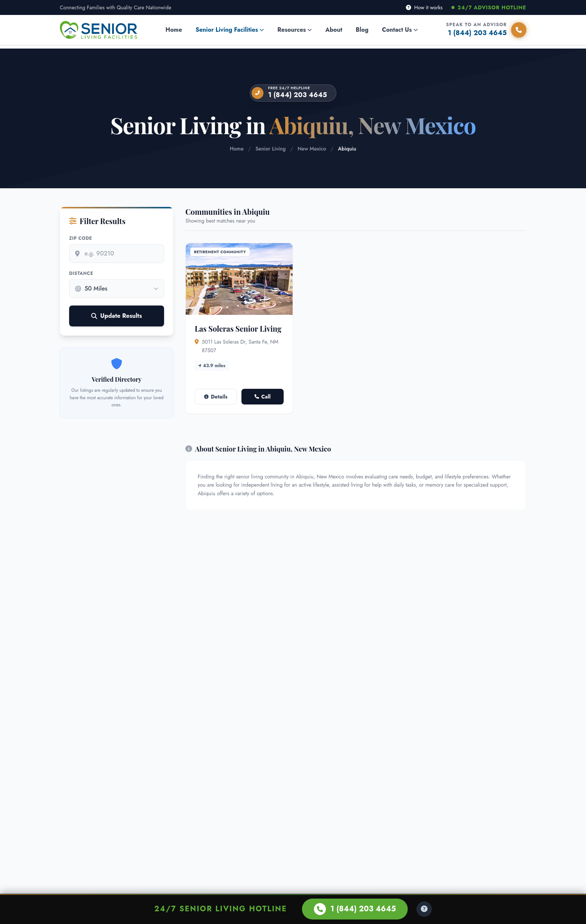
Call (263, 397)
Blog (362, 30)
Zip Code (81, 238)
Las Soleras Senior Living (238, 328)
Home (174, 30)
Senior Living (271, 149)
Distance (81, 273)
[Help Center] (424, 909)
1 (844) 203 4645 (297, 95)
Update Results (116, 316)
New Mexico (312, 149)
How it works (424, 7)
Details (216, 397)
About (334, 30)
